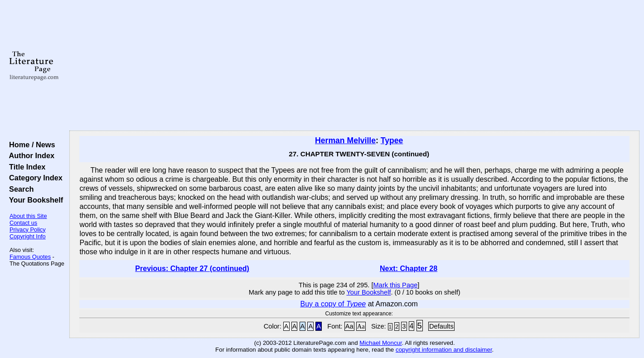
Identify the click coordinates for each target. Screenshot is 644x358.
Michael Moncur (380, 343)
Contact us (23, 223)
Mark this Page (396, 285)
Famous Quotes (30, 257)
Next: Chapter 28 (409, 268)
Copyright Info (28, 236)
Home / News (30, 145)
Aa (349, 326)
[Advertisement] (354, 66)
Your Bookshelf (34, 200)
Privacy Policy (28, 230)
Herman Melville (345, 140)
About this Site (28, 216)
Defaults (441, 326)
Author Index (30, 155)
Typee (392, 140)
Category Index (34, 178)
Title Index (25, 167)
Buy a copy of (333, 304)
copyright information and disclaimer (444, 350)
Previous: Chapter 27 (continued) (192, 268)
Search (19, 189)
